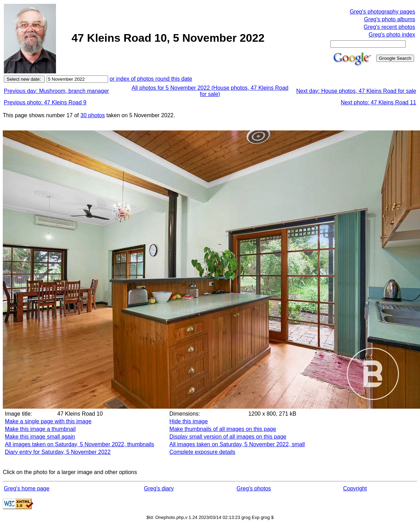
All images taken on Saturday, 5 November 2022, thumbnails (79, 444)
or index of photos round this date (151, 79)
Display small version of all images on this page (228, 437)
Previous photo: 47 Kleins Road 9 (45, 102)
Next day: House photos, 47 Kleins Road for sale (356, 91)
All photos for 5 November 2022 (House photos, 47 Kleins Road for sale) (210, 91)
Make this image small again (40, 437)
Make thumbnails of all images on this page (223, 429)
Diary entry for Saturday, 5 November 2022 (58, 452)
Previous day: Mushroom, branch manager (56, 91)
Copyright (355, 488)
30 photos (92, 115)
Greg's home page (27, 488)
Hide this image (188, 421)
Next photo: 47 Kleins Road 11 (378, 102)
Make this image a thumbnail (40, 429)
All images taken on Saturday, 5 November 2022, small (237, 444)
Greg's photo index (392, 35)
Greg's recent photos (389, 27)
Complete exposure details (202, 452)
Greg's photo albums (390, 19)
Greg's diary (159, 488)
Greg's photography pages (382, 12)
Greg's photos (254, 488)
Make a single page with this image (48, 421)
